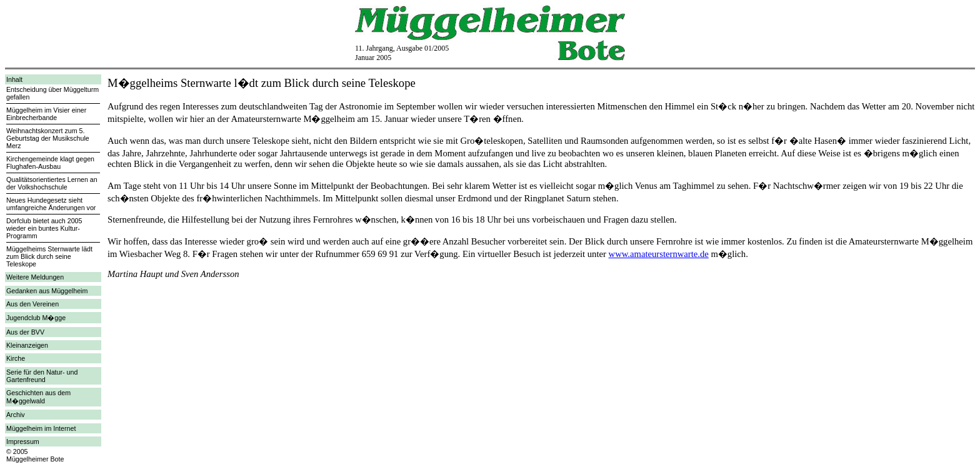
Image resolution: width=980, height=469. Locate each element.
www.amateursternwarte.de (659, 254)
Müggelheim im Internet (41, 428)
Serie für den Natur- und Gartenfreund (42, 376)
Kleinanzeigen (27, 345)
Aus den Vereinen (32, 304)
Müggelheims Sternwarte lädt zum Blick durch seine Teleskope (49, 256)
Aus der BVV (25, 332)
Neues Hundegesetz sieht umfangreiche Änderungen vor (51, 204)
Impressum (23, 441)
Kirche (16, 358)
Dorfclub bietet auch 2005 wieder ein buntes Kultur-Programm (44, 228)
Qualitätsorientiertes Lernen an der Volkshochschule (52, 183)
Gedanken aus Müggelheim (47, 291)
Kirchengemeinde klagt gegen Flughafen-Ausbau (50, 163)
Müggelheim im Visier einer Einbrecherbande (46, 114)
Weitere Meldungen (35, 277)
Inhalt (14, 79)
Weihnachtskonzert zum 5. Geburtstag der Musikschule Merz (48, 138)
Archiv (16, 415)
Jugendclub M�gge (36, 318)
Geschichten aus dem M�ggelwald (38, 397)
